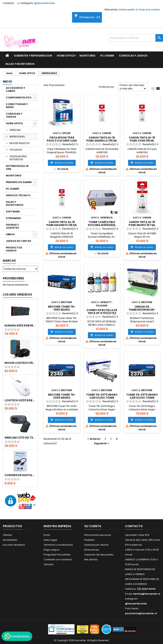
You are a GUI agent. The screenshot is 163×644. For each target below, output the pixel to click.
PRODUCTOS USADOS (14, 249)
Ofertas (7, 535)
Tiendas (48, 564)
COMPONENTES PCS (19, 98)
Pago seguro (52, 550)
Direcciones (92, 550)
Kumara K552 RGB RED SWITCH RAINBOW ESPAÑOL (20, 325)
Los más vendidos (17, 294)
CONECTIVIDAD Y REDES (17, 106)
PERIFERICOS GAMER (19, 182)
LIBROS (10, 234)
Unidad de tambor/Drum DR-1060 (142, 310)
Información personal (98, 535)
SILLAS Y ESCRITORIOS (20, 64)
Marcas (9, 261)
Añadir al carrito (62, 163)
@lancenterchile (45, 3)
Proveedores (13, 278)
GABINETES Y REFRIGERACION (33, 56)
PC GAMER (107, 56)
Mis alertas (91, 559)
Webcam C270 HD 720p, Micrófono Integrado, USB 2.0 (20, 438)
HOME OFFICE (66, 56)
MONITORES (87, 56)
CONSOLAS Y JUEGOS (133, 56)
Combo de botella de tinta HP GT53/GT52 (102, 312)
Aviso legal (50, 540)
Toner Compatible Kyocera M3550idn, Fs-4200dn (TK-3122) (102, 225)
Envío (47, 535)
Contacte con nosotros (58, 559)
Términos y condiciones (58, 545)
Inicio (7, 82)
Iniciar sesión (127, 10)
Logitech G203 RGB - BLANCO (20, 400)
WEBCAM (15, 130)
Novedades (10, 540)
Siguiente (102, 443)
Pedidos (89, 540)
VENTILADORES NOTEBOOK (18, 158)
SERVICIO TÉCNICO (18, 195)
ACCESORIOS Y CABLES (15, 89)
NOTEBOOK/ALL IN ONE (17, 167)
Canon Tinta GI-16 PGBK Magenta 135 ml (62, 224)
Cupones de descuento (99, 555)
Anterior (93, 439)
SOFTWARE (13, 212)
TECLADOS (16, 150)
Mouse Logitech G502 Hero (20, 363)
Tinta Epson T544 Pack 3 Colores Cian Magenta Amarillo (62, 141)
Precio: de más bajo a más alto (133, 87)
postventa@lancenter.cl (141, 613)
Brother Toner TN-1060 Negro (62, 308)
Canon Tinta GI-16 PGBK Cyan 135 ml (142, 139)
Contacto (8, 3)
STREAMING (13, 218)
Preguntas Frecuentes (57, 555)
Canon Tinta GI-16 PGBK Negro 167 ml (142, 224)
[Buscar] (136, 38)
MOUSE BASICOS (20, 143)
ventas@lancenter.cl (146, 594)
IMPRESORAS (17, 137)
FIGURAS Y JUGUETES (12, 226)
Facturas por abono (96, 545)
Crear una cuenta (149, 10)
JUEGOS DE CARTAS (18, 241)
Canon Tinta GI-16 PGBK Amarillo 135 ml (102, 139)
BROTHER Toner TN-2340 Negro (62, 396)
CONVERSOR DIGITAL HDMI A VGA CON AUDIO (20, 475)
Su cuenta (93, 526)
